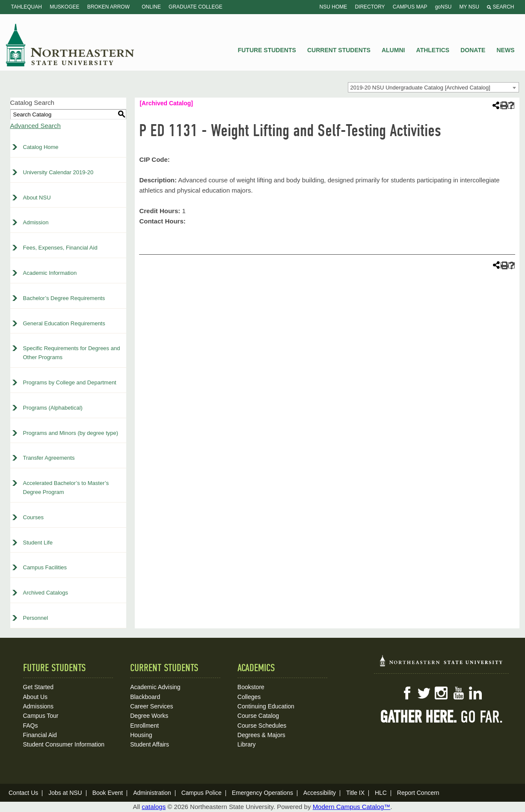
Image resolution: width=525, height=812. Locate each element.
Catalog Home (41, 147)
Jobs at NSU (65, 793)
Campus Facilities (45, 567)
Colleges (249, 697)
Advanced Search (36, 126)
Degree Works (149, 716)
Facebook (407, 693)
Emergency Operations (262, 793)
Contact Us (23, 793)
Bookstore (251, 687)
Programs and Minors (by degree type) (71, 433)
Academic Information (50, 273)
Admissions (39, 706)
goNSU (443, 7)
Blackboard (145, 697)
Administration (152, 793)
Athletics (433, 50)
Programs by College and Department (70, 382)
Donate (473, 50)
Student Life (38, 543)
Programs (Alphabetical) (53, 408)
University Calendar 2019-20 (58, 172)
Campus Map (410, 7)
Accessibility (320, 793)
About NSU (37, 198)
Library (247, 744)
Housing (141, 735)
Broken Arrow (108, 7)
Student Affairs (150, 744)
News (506, 50)
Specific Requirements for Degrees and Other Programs (72, 353)
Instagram (441, 693)
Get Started (39, 687)
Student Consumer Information (64, 744)
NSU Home (334, 7)
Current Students (339, 50)
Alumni (393, 50)
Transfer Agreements (49, 458)
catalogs (154, 807)
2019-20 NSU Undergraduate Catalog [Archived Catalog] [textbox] (420, 88)
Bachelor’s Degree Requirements (64, 298)
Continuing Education (266, 706)
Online (151, 7)
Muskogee (64, 7)
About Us (36, 697)
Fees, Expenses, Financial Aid (60, 248)
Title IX (355, 793)
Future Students (267, 50)
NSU (70, 45)
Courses (33, 517)
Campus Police (202, 793)
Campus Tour (41, 716)
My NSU (469, 7)
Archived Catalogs (46, 593)
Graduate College (196, 7)
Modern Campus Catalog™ (352, 807)
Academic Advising (155, 687)
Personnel (36, 618)
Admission (36, 222)
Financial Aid (40, 735)
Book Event (108, 793)
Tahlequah (27, 7)
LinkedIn (475, 693)
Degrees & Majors (261, 735)
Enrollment (144, 726)
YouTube (458, 693)
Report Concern (418, 793)
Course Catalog (258, 716)
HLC (381, 793)
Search (500, 7)
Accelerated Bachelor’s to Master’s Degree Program (66, 488)
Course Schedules (262, 726)
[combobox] (433, 87)
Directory (370, 7)
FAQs (31, 726)
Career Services (151, 706)
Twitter (424, 693)
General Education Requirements (64, 323)
